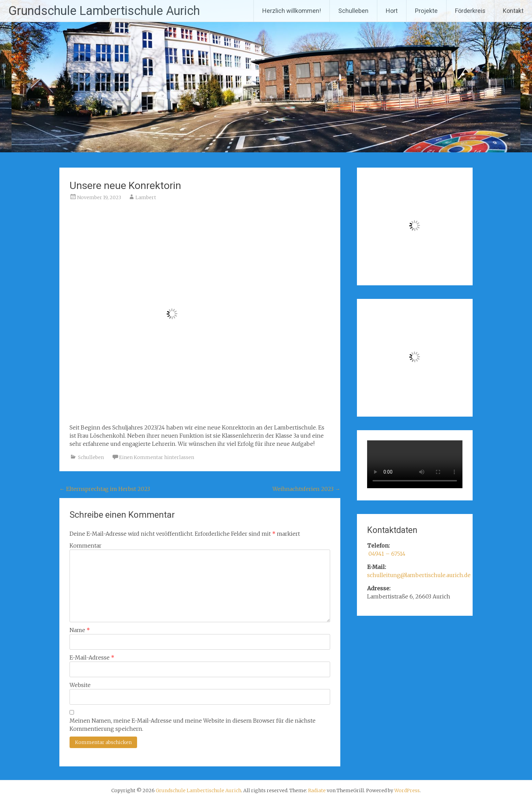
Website (80, 685)
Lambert (146, 197)
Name (80, 630)
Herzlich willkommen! (292, 11)
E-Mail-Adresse (92, 657)
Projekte (426, 11)
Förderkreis (470, 11)
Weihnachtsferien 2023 (306, 489)
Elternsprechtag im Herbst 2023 (105, 489)
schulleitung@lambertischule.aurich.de (419, 575)
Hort (392, 11)
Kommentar (85, 546)
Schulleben (353, 11)
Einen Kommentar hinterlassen (157, 457)
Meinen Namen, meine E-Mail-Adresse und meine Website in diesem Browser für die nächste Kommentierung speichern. (193, 725)
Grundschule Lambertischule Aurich (104, 11)
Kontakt (513, 11)
